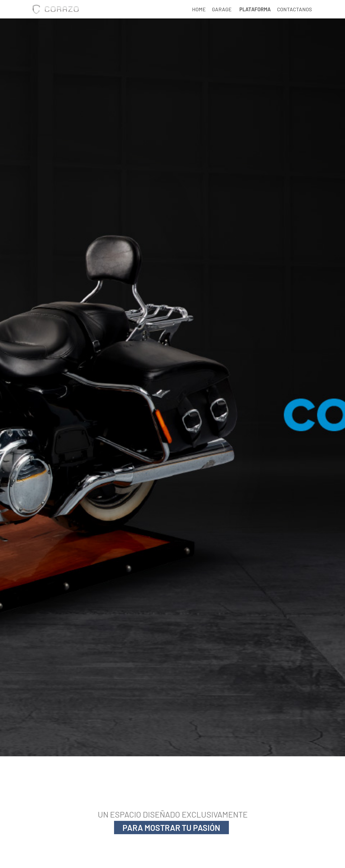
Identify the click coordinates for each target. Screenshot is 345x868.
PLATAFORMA (255, 9)
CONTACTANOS (295, 9)
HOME (199, 9)
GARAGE (222, 9)
